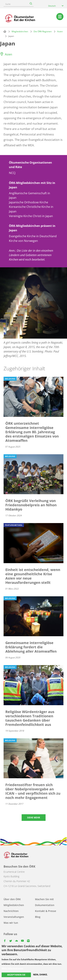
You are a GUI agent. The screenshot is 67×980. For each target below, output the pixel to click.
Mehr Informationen (12, 968)
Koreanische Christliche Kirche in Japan (31, 209)
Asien (60, 31)
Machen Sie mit (44, 899)
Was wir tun (11, 923)
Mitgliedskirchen (20, 31)
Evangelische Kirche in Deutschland (33, 236)
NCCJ (12, 173)
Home (5, 31)
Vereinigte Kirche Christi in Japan (31, 216)
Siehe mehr (34, 818)
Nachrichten (11, 911)
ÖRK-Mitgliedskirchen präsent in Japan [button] (32, 228)
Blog (38, 917)
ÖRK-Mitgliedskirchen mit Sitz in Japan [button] (32, 185)
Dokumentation (45, 905)
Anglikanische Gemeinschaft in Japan (29, 196)
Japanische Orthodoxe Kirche (28, 202)
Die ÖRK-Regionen (43, 31)
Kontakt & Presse (46, 911)
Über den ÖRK (12, 899)
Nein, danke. (40, 975)
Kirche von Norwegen (23, 241)
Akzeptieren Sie (16, 975)
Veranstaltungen (14, 917)
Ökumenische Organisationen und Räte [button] (30, 165)
